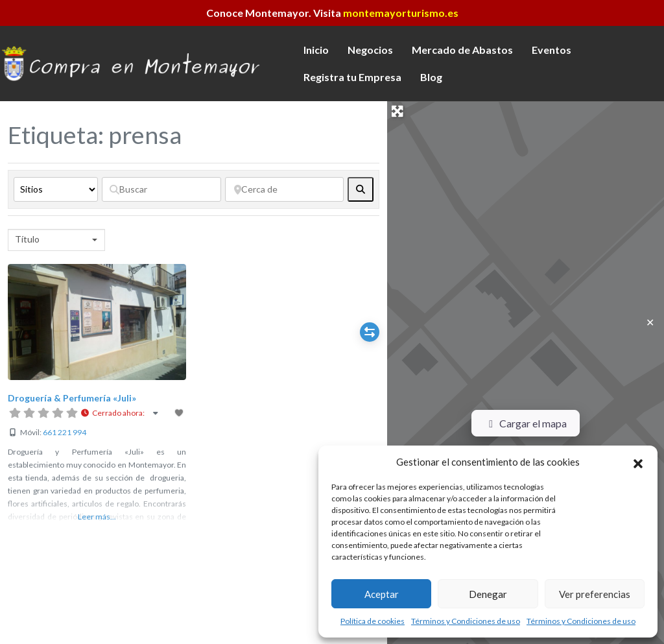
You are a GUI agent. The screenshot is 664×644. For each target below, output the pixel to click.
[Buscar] (161, 189)
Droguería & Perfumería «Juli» (72, 398)
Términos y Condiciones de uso (466, 621)
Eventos (551, 50)
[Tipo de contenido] (56, 189)
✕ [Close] (650, 322)
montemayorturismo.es (401, 13)
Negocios (370, 50)
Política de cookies (373, 621)
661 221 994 (65, 432)
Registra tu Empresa (352, 77)
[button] (638, 462)
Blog (431, 77)
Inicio (316, 50)
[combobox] (56, 240)
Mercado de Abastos (462, 50)
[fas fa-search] (361, 189)
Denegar (488, 594)
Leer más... (97, 517)
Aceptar (382, 594)
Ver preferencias (595, 594)
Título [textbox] (27, 239)
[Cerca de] (285, 189)
